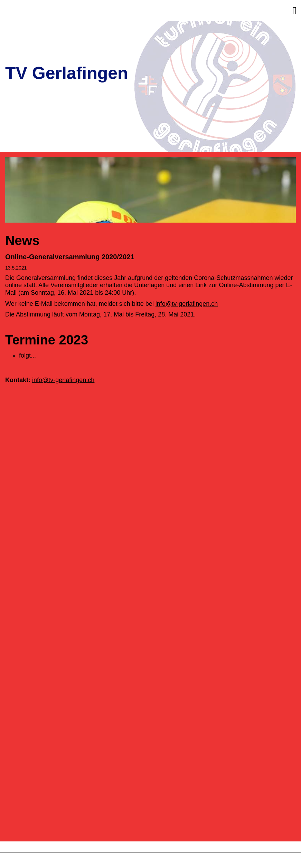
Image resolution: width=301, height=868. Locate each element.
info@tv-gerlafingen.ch (187, 304)
